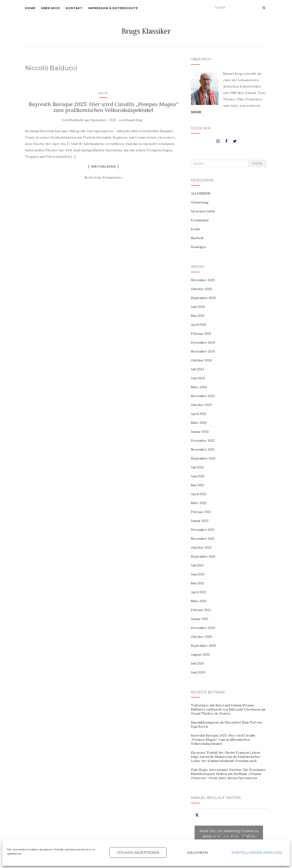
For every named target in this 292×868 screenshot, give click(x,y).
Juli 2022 (197, 467)
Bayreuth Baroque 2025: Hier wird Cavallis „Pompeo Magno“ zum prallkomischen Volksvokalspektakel (103, 107)
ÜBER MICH (51, 8)
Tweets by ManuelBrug (229, 836)
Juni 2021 (198, 574)
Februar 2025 (201, 334)
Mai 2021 (197, 583)
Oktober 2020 (202, 637)
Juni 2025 (198, 307)
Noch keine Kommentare (103, 177)
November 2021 (203, 539)
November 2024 (203, 351)
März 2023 (199, 423)
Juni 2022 (198, 476)
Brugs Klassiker (146, 31)
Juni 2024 (198, 378)
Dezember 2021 (203, 530)
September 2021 (203, 556)
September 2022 (203, 458)
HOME (30, 8)
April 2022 (199, 494)
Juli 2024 (197, 369)
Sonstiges (198, 247)
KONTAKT (74, 8)
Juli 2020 (198, 663)
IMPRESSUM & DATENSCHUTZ (113, 8)
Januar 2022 (200, 521)
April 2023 (199, 414)
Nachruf (197, 238)
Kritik (103, 93)
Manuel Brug (134, 120)
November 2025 (203, 280)
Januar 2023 (200, 432)
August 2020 (200, 654)
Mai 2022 (198, 485)
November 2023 (203, 396)
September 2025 (203, 298)
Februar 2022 (201, 512)
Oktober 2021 (201, 548)
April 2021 (198, 592)
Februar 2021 (201, 610)
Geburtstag (200, 202)
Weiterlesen (103, 166)
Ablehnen (197, 853)
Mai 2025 (198, 316)
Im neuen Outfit (203, 211)
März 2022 (199, 503)
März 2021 (199, 601)
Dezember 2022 (203, 441)
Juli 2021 (197, 565)
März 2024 (199, 387)
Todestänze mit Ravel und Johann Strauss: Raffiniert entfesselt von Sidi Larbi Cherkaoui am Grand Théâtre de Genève (228, 709)
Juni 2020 (198, 672)
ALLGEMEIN (201, 193)
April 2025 (199, 325)
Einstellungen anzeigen (257, 853)
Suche (257, 163)
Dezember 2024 (203, 342)
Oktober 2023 (201, 405)
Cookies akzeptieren (138, 853)
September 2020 (203, 646)
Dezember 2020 (203, 628)
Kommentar (200, 220)
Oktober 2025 (201, 289)
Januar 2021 (200, 619)
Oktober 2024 (201, 360)
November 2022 (203, 449)
